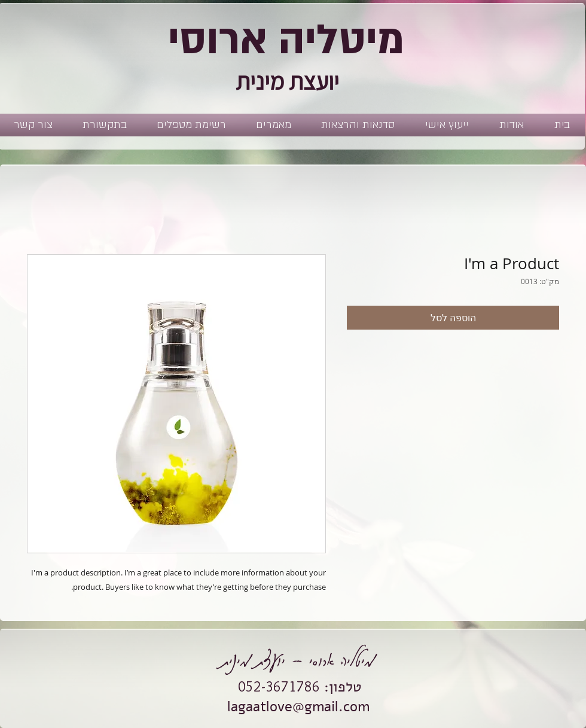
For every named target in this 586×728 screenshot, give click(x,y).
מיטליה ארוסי (286, 40)
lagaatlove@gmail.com (298, 706)
